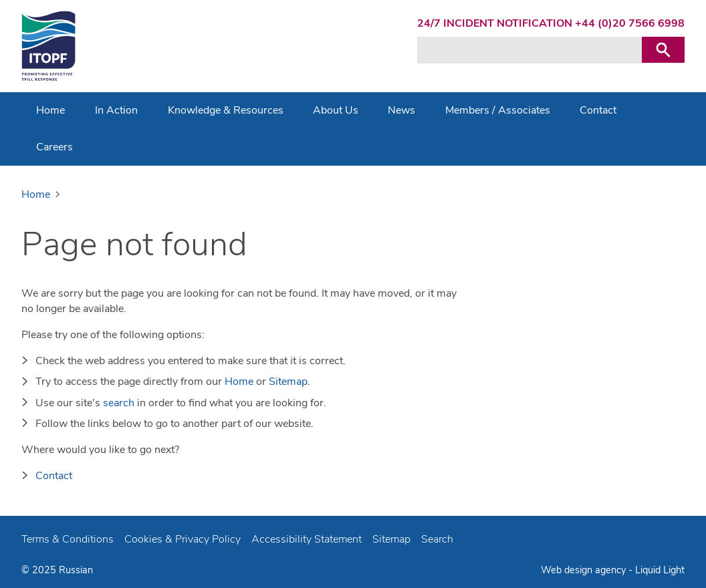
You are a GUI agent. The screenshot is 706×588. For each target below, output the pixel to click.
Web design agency (583, 570)
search (119, 403)
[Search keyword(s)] (529, 50)
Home (239, 382)
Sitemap (288, 382)
